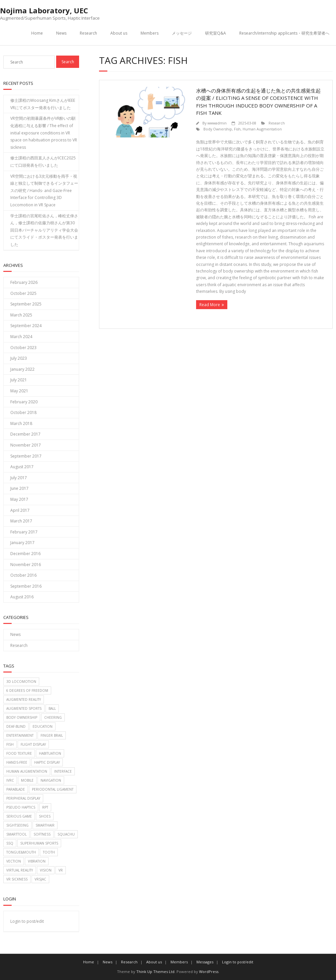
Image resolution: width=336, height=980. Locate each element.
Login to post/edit (27, 921)
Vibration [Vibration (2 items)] (37, 861)
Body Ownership (218, 129)
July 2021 (19, 380)
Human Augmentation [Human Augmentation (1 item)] (27, 771)
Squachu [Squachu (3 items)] (66, 834)
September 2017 (26, 456)
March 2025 (21, 315)
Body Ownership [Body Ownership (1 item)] (22, 717)
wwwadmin (217, 123)
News (61, 33)
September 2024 (26, 326)
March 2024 (21, 337)
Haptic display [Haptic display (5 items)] (47, 762)
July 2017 (19, 478)
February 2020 (24, 402)
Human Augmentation (262, 129)
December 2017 (25, 434)
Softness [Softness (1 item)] (42, 834)
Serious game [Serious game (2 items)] (19, 816)
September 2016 (26, 586)
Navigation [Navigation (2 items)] (51, 780)
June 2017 (19, 488)
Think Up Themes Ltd (155, 972)
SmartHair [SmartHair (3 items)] (45, 825)
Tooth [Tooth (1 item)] (49, 852)
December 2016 (25, 554)
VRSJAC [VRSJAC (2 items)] (40, 879)
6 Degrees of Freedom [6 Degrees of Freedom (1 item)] (27, 690)
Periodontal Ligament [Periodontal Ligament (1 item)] (53, 789)
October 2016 (23, 575)
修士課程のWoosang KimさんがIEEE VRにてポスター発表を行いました (43, 104)
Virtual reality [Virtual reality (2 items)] (20, 870)
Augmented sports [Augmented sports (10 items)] (24, 708)
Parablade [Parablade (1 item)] (16, 789)
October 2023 (23, 348)
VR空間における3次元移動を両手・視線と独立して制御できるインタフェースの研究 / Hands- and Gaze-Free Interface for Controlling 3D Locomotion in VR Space (44, 191)
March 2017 (21, 521)
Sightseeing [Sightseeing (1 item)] (17, 825)
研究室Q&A (216, 33)
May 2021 (19, 391)
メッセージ (182, 33)
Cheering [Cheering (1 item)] (53, 717)
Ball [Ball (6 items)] (52, 708)
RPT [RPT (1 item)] (45, 807)
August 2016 (22, 597)
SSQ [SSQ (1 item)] (10, 843)
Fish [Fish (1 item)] (10, 744)
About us (119, 33)
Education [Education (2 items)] (43, 726)
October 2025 (23, 293)
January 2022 (22, 369)
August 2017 (22, 467)
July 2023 (19, 358)
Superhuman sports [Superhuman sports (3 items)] (39, 843)
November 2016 (26, 565)
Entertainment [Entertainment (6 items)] (20, 735)
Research (88, 33)
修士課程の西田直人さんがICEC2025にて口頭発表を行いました (43, 162)
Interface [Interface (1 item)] (63, 771)
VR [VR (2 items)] (61, 870)
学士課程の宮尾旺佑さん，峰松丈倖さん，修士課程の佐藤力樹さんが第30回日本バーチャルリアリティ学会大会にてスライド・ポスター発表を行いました (44, 230)
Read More (210, 305)
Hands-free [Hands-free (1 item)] (17, 762)
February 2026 (24, 282)
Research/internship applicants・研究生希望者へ (284, 33)
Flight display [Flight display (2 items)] (33, 744)
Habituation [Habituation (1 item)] (50, 753)
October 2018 (23, 412)
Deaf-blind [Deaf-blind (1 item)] (16, 726)
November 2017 (26, 445)
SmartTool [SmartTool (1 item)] (16, 834)
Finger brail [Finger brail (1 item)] (52, 735)
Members (150, 33)
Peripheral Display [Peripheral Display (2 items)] (23, 798)
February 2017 (24, 532)
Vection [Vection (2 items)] (14, 861)
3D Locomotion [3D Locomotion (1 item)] (21, 682)
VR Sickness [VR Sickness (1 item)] (17, 879)
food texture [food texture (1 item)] (19, 753)
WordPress (209, 972)
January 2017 (22, 543)
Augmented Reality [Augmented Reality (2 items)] (24, 699)
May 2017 (19, 499)
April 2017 (20, 510)
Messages (205, 962)
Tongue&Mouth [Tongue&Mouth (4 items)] (21, 852)
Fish (237, 129)
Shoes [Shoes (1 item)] (45, 816)
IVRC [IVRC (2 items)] (10, 780)
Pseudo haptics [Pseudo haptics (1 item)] (21, 807)
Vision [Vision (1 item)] (46, 870)
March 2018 (21, 423)
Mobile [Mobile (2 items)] (27, 780)
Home (37, 33)
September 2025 (26, 304)
